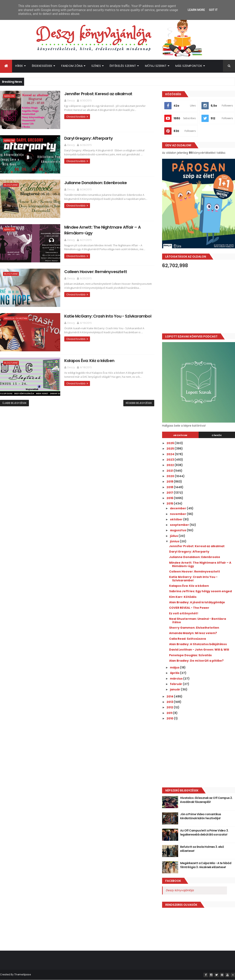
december (178, 508)
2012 (170, 707)
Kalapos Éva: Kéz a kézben (89, 361)
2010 (170, 718)
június (175, 541)
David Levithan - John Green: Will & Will (199, 650)
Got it (213, 10)
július (174, 536)
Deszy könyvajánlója (180, 890)
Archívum (180, 435)
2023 (171, 460)
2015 (170, 503)
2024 (171, 454)
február (176, 684)
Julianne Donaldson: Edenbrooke (96, 183)
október (177, 519)
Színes (96, 66)
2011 (170, 713)
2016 (170, 498)
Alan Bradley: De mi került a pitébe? (196, 661)
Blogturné (11, 185)
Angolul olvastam (16, 318)
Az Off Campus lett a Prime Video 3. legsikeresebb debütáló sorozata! (204, 832)
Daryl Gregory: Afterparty (88, 138)
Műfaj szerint (156, 66)
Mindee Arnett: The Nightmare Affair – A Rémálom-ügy (200, 564)
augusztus (178, 530)
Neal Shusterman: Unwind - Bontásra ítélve (198, 620)
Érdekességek (42, 66)
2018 (170, 487)
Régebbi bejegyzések (139, 403)
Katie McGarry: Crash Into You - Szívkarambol (108, 316)
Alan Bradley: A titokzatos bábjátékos (198, 644)
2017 (170, 493)
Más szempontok (189, 66)
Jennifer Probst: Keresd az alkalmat (98, 94)
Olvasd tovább (76, 117)
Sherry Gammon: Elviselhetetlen (194, 628)
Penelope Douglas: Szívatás (190, 655)
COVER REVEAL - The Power (189, 608)
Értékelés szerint (123, 66)
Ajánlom (9, 96)
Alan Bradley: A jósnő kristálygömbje (197, 602)
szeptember (180, 525)
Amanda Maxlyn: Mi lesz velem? (193, 633)
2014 (170, 696)
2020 (171, 476)
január (175, 689)
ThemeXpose (22, 974)
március (177, 679)
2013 (170, 702)
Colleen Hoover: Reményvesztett (96, 272)
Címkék (217, 435)
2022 (171, 465)
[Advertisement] (196, 754)
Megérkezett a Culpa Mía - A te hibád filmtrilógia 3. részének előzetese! (206, 865)
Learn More (196, 10)
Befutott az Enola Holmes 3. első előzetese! (202, 849)
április (175, 673)
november (178, 514)
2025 (171, 449)
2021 (170, 471)
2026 (171, 443)
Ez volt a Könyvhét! (184, 613)
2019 (170, 482)
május (175, 667)
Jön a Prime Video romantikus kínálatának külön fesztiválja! (201, 816)
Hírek (19, 66)
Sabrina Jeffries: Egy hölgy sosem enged (200, 591)
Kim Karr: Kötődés (183, 597)
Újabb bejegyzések (14, 403)
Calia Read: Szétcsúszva (187, 639)
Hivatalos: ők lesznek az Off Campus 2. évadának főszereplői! (206, 800)
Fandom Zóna (72, 66)
